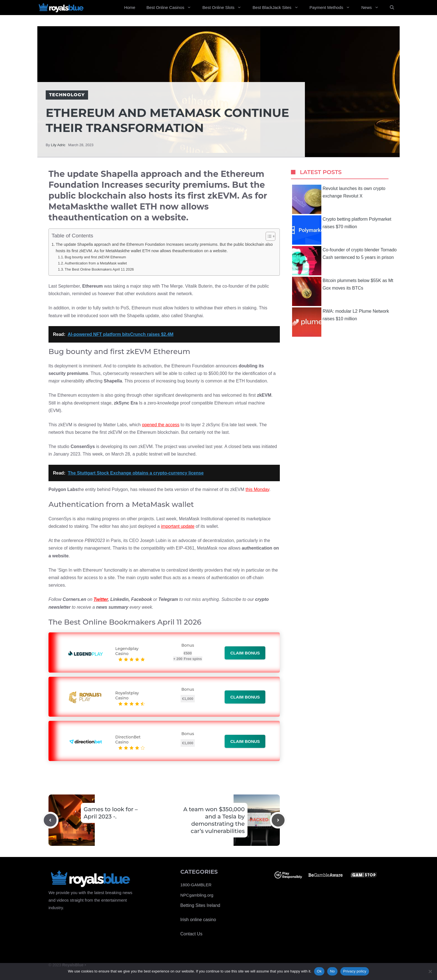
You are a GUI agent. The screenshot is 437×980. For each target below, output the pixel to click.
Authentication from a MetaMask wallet (96, 263)
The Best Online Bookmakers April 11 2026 (99, 269)
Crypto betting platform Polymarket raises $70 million (342, 230)
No (332, 971)
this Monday (257, 489)
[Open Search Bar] (392, 8)
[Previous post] (50, 820)
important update (178, 526)
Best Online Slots (225, 8)
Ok (319, 971)
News (373, 8)
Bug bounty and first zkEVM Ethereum (95, 257)
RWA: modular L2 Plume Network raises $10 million (341, 322)
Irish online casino (198, 920)
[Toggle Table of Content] (268, 236)
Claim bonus (245, 653)
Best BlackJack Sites (278, 8)
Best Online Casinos (172, 8)
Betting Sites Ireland (200, 905)
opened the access (161, 425)
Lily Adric (58, 145)
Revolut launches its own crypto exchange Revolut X (339, 199)
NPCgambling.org (197, 895)
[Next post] (278, 820)
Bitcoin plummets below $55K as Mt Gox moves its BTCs (343, 291)
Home (130, 7)
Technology (67, 95)
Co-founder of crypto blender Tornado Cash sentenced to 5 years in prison (344, 261)
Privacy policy (355, 971)
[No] (430, 971)
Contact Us (191, 934)
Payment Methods (333, 8)
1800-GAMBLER (196, 885)
